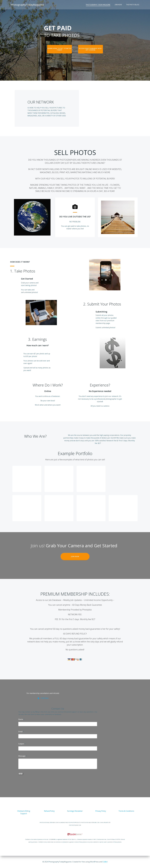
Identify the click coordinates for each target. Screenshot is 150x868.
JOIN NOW (118, 5)
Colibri (105, 862)
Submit (21, 774)
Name (21, 719)
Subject (21, 744)
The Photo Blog (133, 5)
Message (22, 756)
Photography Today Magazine (98, 5)
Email (20, 732)
